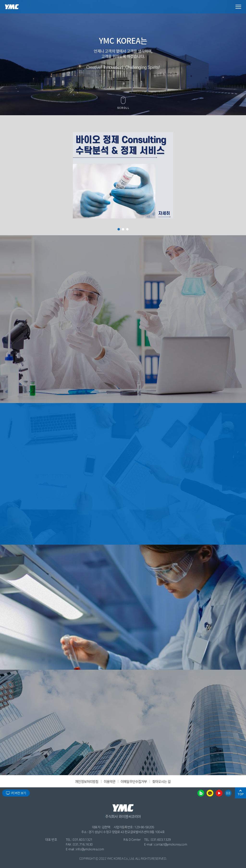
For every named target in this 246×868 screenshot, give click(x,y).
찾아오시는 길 (161, 781)
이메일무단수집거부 (134, 781)
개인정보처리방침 (87, 781)
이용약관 (110, 781)
